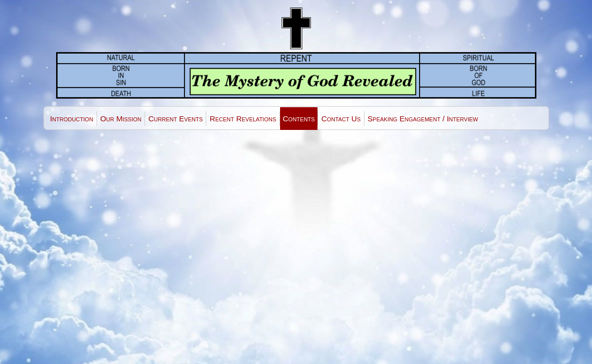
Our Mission (121, 119)
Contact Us (341, 119)
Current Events (175, 119)
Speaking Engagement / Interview (423, 119)
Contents (299, 119)
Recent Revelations (243, 119)
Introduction (72, 119)
